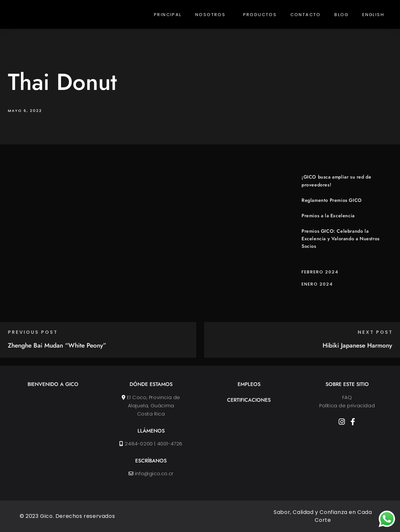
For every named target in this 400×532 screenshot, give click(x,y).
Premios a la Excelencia (328, 216)
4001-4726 (170, 444)
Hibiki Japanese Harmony (357, 345)
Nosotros (210, 15)
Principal (168, 15)
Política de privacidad (347, 406)
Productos (260, 15)
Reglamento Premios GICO (332, 200)
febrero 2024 (320, 272)
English (373, 15)
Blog (342, 15)
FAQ (347, 397)
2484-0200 (139, 444)
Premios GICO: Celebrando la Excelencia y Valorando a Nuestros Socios (341, 239)
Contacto (306, 15)
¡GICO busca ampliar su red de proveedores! (336, 181)
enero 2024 (317, 284)
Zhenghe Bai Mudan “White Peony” (57, 345)
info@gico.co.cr (154, 474)
